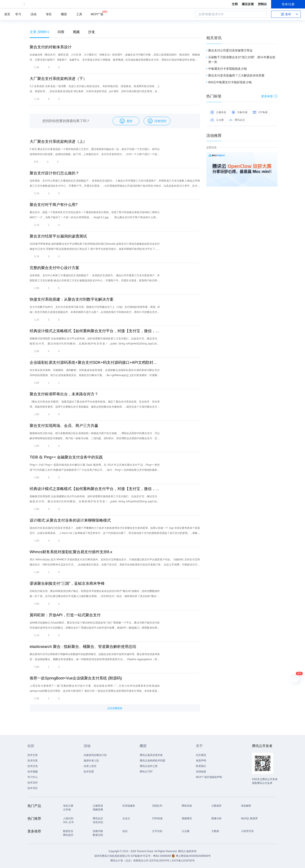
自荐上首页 (90, 766)
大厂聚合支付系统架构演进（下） (58, 79)
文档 (235, 4)
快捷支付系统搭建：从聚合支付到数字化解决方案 (72, 299)
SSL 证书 (68, 822)
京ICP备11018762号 (183, 861)
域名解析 (246, 806)
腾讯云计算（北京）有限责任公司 (129, 861)
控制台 (262, 4)
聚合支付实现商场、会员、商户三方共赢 (64, 426)
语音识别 (98, 822)
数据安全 (68, 831)
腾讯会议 (237, 120)
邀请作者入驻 (91, 761)
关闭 (274, 156)
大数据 (215, 831)
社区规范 (201, 755)
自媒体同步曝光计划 (95, 755)
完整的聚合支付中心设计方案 (54, 268)
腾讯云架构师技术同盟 (152, 761)
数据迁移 (98, 835)
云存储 (67, 810)
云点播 (217, 120)
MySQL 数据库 (249, 818)
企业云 (126, 818)
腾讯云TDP (146, 772)
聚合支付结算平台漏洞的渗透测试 (58, 236)
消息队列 (157, 806)
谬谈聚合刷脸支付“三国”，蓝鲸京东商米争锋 (67, 583)
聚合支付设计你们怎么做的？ (54, 173)
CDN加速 (157, 818)
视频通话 (187, 818)
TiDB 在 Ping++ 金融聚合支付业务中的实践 (66, 457)
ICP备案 (260, 112)
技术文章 (33, 755)
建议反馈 (248, 4)
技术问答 (33, 761)
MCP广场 (97, 14)
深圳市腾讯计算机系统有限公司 (112, 856)
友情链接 (201, 772)
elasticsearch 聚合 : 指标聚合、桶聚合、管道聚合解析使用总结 (83, 647)
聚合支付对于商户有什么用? (54, 205)
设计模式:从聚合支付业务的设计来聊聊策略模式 (70, 520)
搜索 (262, 14)
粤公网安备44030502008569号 (193, 856)
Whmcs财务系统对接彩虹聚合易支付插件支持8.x (71, 552)
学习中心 (33, 777)
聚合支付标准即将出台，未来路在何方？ (64, 394)
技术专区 (33, 788)
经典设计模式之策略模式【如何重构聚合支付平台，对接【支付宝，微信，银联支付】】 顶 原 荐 (95, 489)
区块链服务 (129, 806)
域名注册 (68, 806)
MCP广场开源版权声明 (209, 777)
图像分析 (216, 818)
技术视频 (33, 772)
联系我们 (201, 766)
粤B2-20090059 (162, 856)
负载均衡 (98, 831)
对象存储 (240, 112)
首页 (7, 14)
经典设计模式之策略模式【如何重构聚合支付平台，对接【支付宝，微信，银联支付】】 (95, 331)
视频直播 (98, 810)
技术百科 (33, 783)
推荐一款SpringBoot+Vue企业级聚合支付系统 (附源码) (76, 678)
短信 (125, 831)
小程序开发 (247, 831)
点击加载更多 (115, 708)
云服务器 (218, 112)
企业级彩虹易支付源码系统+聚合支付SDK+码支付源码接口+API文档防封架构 (95, 362)
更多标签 (269, 96)
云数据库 (216, 806)
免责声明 (201, 761)
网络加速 (187, 806)
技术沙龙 (33, 766)
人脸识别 (68, 818)
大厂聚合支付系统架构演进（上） (58, 142)
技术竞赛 (89, 772)
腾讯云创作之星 (149, 766)
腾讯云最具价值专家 (151, 755)
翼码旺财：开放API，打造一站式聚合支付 (65, 615)
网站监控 (68, 835)
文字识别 (157, 831)
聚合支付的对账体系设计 (51, 47)
